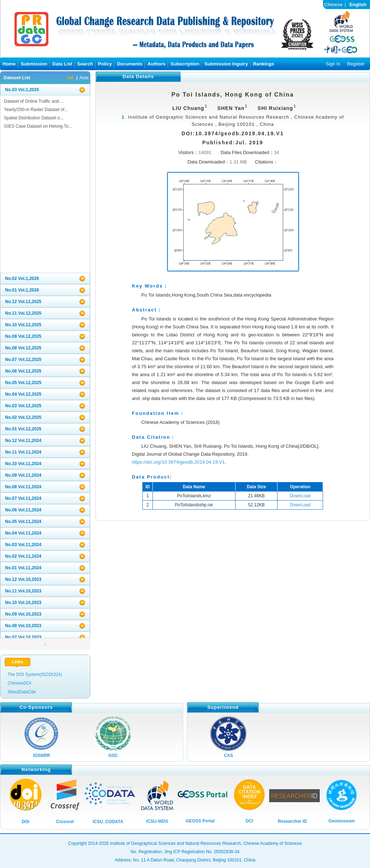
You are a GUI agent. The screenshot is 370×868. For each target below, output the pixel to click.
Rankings (264, 64)
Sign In (333, 64)
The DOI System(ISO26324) (35, 675)
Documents (130, 64)
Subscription (185, 64)
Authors (156, 64)
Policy (105, 64)
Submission (34, 64)
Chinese (333, 5)
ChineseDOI (19, 683)
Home (9, 64)
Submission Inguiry (226, 64)
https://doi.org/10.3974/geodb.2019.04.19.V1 (178, 462)
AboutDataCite (22, 692)
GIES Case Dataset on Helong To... (38, 126)
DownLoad (300, 496)
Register (356, 64)
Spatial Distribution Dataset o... (34, 118)
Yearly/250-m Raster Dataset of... (36, 110)
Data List (62, 64)
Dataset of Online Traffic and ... (34, 101)
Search (85, 64)
